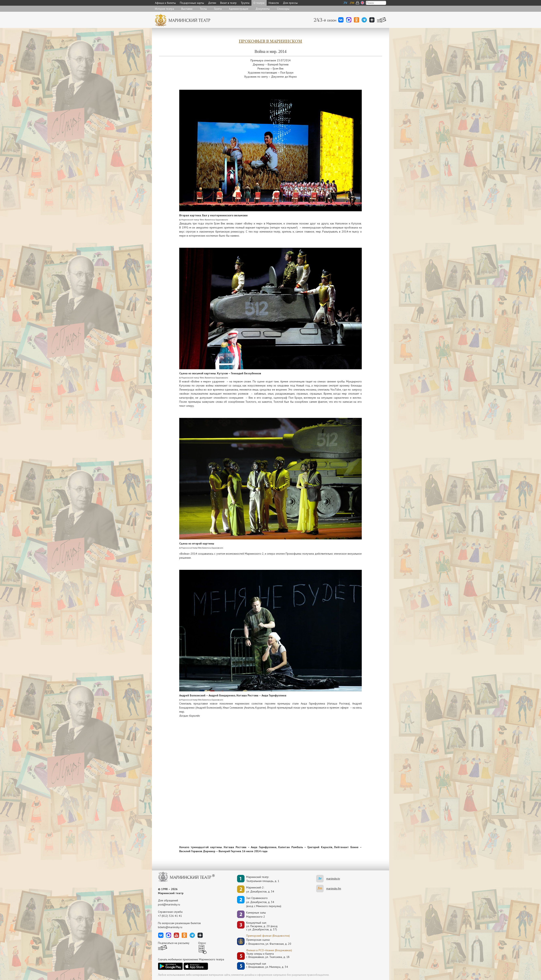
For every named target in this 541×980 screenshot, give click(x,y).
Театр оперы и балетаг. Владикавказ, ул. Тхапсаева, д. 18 (268, 955)
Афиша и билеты (165, 3)
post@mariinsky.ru (169, 904)
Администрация (239, 9)
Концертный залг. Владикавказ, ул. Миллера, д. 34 (267, 965)
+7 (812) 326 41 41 (170, 916)
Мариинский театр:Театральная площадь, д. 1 (263, 879)
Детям (212, 3)
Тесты (203, 9)
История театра (164, 9)
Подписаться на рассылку (174, 943)
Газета (218, 9)
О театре (259, 3)
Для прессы (290, 3)
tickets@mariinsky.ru (170, 927)
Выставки (187, 9)
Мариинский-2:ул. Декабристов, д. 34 (260, 889)
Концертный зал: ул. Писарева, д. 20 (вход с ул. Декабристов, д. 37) (262, 926)
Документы (263, 9)
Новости (274, 3)
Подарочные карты (192, 3)
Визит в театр (228, 3)
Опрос (202, 943)
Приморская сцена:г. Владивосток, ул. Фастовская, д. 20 (264, 942)
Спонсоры (283, 9)
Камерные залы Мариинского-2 (256, 915)
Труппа (245, 3)
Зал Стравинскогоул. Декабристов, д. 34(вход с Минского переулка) (264, 902)
